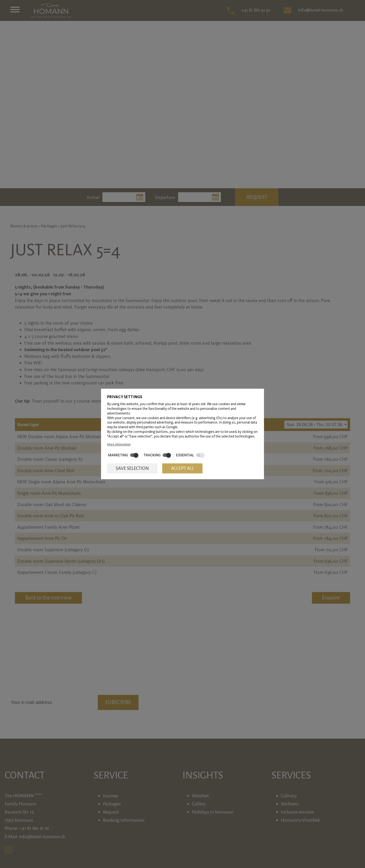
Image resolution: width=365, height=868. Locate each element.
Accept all (182, 468)
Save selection (132, 468)
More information (119, 444)
